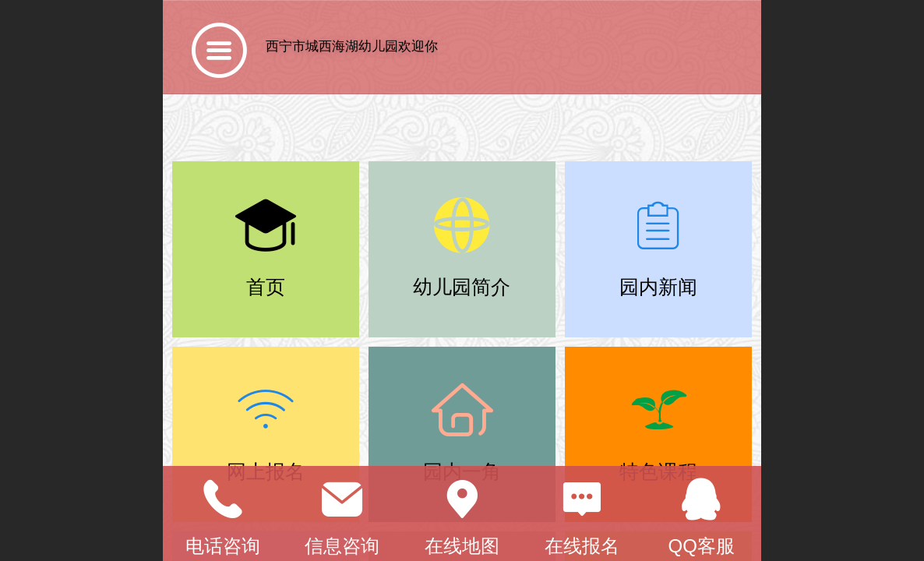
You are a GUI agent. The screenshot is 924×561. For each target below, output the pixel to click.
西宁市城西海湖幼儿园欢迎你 (352, 46)
